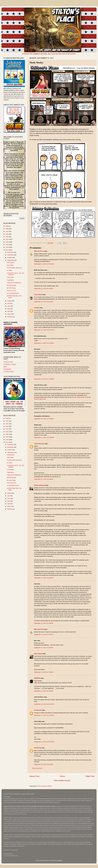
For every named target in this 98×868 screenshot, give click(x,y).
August (9, 301)
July (9, 303)
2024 (7, 231)
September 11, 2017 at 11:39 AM (44, 419)
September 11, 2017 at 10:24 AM (44, 330)
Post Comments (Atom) (45, 786)
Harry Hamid (38, 654)
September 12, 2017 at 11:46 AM (44, 715)
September (11, 260)
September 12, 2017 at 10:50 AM (44, 704)
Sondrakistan (7, 369)
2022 (7, 237)
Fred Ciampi (38, 295)
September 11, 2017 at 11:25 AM (44, 379)
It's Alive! (10, 270)
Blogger (60, 861)
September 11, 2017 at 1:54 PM (44, 578)
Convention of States (10, 364)
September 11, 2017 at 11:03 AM (44, 343)
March (9, 314)
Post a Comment (37, 768)
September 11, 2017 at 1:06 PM (44, 479)
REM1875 (37, 678)
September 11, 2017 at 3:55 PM (44, 648)
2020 (7, 242)
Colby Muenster (39, 444)
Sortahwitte (38, 710)
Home (62, 776)
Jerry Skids (10, 265)
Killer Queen (11, 263)
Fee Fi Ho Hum (11, 291)
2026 (7, 226)
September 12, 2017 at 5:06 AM (44, 691)
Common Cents (8, 362)
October (10, 258)
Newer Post (34, 776)
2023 (7, 234)
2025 (7, 229)
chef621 (37, 308)
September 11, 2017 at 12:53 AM (44, 264)
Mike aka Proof (39, 251)
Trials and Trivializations (14, 283)
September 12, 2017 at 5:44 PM (44, 764)
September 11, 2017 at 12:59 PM (44, 438)
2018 (7, 247)
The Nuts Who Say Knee (14, 268)
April (9, 311)
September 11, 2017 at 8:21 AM (44, 302)
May (9, 309)
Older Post (90, 776)
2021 (7, 239)
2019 (7, 245)
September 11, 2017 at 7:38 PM (44, 672)
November (10, 255)
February (10, 317)
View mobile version (62, 780)
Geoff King (38, 748)
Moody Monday (11, 285)
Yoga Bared (10, 280)
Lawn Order (10, 277)
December (10, 252)
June (9, 306)
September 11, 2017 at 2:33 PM (44, 634)
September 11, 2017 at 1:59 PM (44, 623)
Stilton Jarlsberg (39, 485)
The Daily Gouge (9, 372)
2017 (7, 250)
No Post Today (11, 288)
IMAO (5, 367)
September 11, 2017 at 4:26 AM (44, 288)
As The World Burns (13, 293)
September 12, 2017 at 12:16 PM (44, 742)
